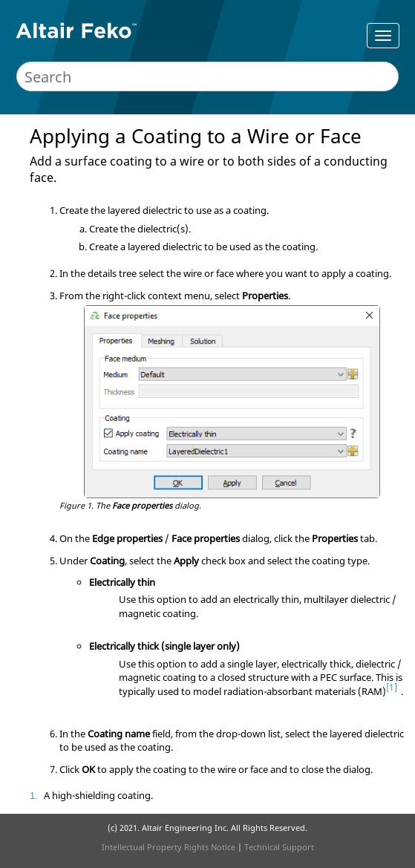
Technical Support (279, 847)
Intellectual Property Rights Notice (169, 847)
